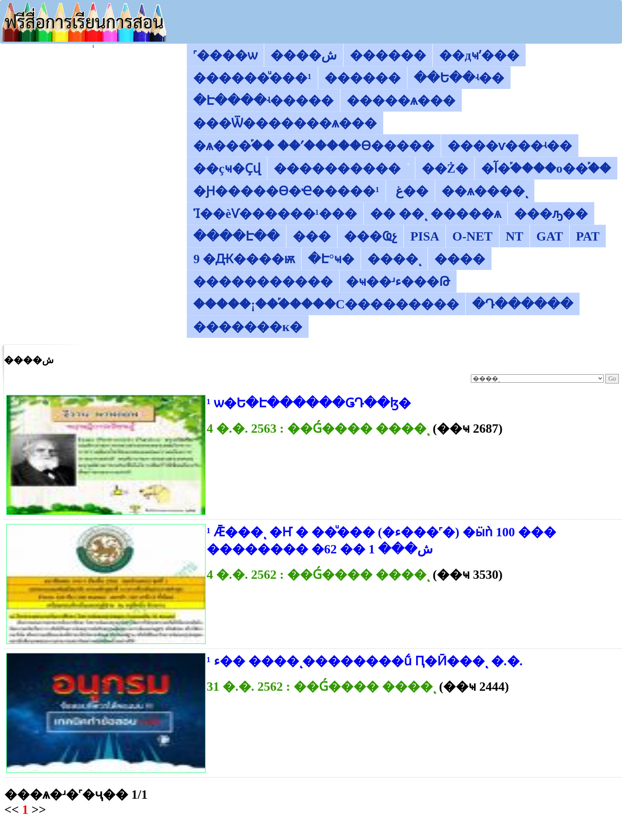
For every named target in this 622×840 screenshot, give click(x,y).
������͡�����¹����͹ (93, 47)
